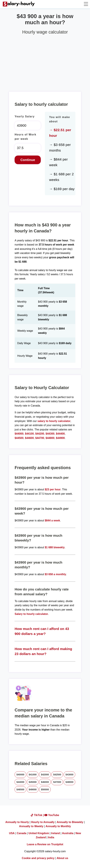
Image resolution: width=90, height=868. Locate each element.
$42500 (57, 775)
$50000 (45, 789)
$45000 (33, 782)
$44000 (19, 434)
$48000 (69, 782)
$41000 (33, 775)
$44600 (29, 438)
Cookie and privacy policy (38, 858)
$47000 (57, 782)
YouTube (52, 815)
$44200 (40, 434)
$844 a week (52, 520)
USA (12, 833)
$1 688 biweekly (55, 547)
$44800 (50, 438)
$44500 (19, 438)
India (51, 837)
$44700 (40, 438)
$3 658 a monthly (55, 574)
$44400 (60, 434)
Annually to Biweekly (70, 822)
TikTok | (38, 815)
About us (62, 858)
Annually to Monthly (58, 826)
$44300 (50, 434)
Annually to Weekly (31, 826)
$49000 (33, 789)
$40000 (20, 775)
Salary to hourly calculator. (32, 614)
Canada (22, 833)
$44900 (60, 438)
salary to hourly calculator (54, 421)
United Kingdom (39, 833)
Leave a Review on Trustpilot (45, 844)
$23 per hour (53, 489)
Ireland (56, 833)
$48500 (20, 789)
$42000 (45, 775)
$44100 (29, 434)
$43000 (69, 775)
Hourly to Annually (43, 822)
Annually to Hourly (17, 822)
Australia (68, 833)
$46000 (45, 782)
